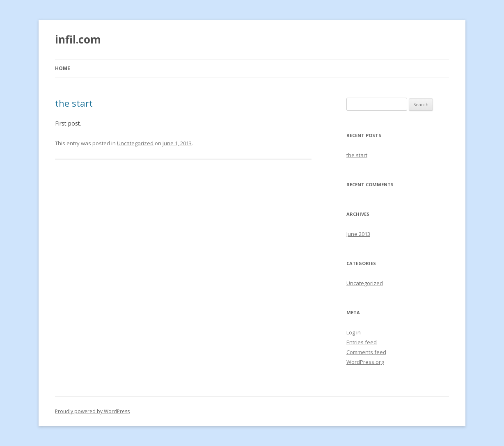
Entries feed (362, 342)
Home (63, 68)
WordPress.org (365, 362)
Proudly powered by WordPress (92, 411)
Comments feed (366, 352)
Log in (354, 332)
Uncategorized (135, 143)
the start (74, 103)
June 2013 (358, 234)
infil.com (78, 39)
